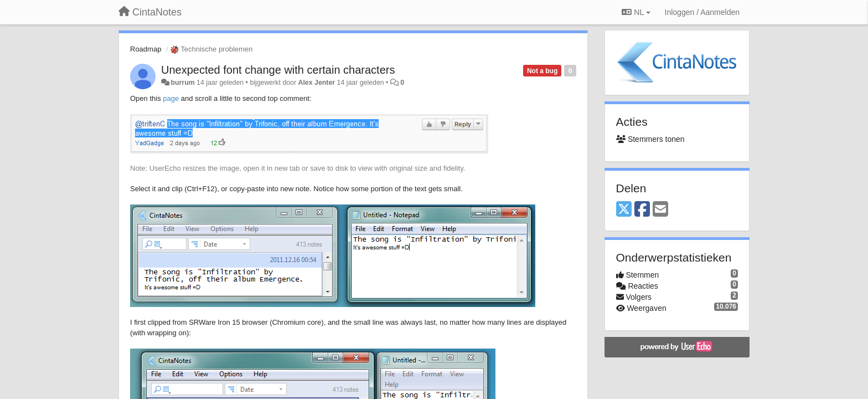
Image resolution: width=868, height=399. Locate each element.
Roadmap (146, 49)
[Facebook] (642, 210)
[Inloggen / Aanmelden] (702, 12)
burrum (182, 83)
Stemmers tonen (650, 139)
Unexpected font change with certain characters (278, 70)
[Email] (660, 210)
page (171, 98)
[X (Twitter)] (624, 210)
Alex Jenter (317, 83)
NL (636, 12)
